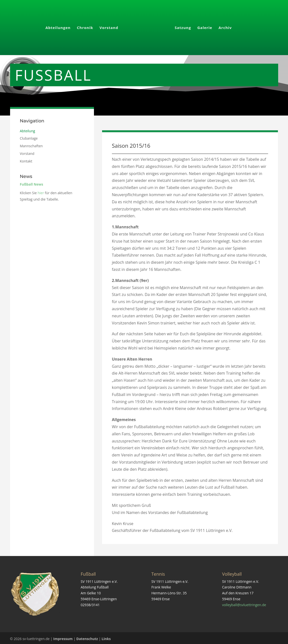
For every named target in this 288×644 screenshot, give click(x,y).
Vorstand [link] (110, 26)
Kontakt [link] (26, 160)
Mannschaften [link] (31, 144)
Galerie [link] (203, 26)
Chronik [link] (87, 26)
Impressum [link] (63, 637)
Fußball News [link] (32, 183)
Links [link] (106, 637)
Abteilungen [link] (60, 26)
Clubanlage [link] (29, 137)
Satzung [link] (181, 26)
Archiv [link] (224, 26)
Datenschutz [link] (87, 637)
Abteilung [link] (28, 129)
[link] (146, 28)
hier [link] (41, 191)
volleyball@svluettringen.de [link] (244, 603)
